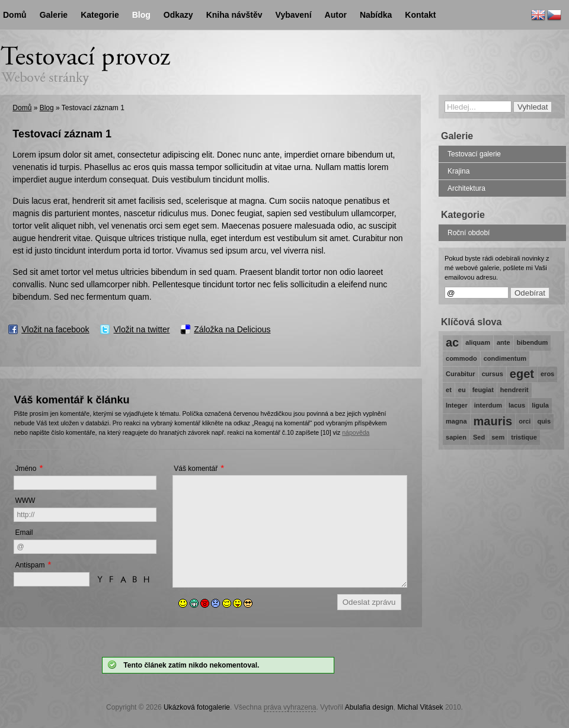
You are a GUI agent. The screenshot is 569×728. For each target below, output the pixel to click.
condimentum (505, 358)
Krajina (458, 171)
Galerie (54, 15)
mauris (493, 421)
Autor (336, 15)
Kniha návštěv (234, 15)
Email (24, 533)
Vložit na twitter (141, 329)
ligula (540, 405)
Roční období (469, 233)
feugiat (483, 390)
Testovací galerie (474, 154)
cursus (493, 374)
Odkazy (178, 15)
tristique (524, 437)
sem (498, 437)
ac (452, 342)
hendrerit (514, 390)
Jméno (25, 469)
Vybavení (294, 15)
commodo (461, 358)
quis (544, 421)
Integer (457, 405)
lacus (517, 405)
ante (504, 342)
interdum (488, 405)
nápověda (356, 432)
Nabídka (376, 15)
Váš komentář (196, 469)
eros (547, 374)
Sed (479, 437)
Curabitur (461, 374)
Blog (47, 108)
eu (462, 390)
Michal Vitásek (420, 707)
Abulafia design (369, 707)
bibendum (533, 342)
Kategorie (100, 15)
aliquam (478, 342)
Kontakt (420, 15)
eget (522, 374)
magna (456, 421)
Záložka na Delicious (232, 329)
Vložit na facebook (55, 329)
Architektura (466, 188)
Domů (22, 108)
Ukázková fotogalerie (197, 707)
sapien (456, 437)
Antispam (30, 565)
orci (525, 421)
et (449, 390)
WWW (25, 501)
